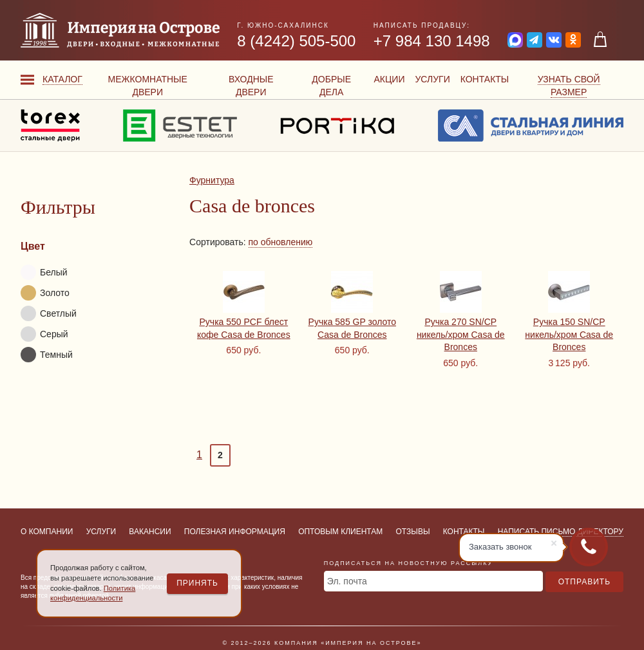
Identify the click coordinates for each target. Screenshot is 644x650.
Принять (197, 583)
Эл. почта (347, 581)
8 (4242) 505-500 (296, 41)
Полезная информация (235, 532)
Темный (47, 355)
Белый (44, 272)
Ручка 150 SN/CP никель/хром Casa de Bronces (569, 334)
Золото (45, 293)
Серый (44, 334)
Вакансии (150, 532)
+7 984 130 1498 (432, 41)
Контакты (485, 79)
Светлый (49, 313)
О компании (47, 532)
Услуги (432, 79)
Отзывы (413, 532)
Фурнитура (212, 180)
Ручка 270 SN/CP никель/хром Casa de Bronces (461, 334)
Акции (389, 79)
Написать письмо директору (561, 532)
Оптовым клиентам (340, 532)
